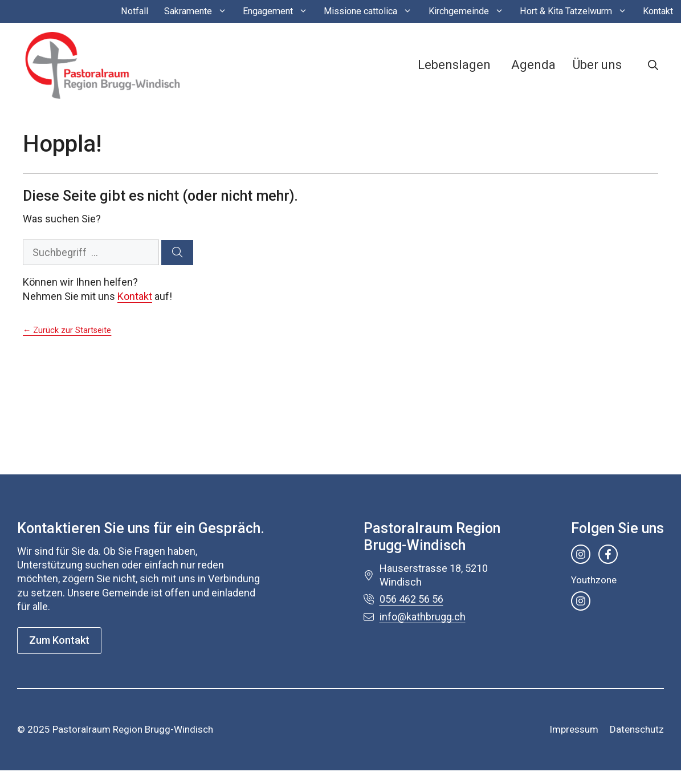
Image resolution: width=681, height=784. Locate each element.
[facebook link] (608, 554)
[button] (653, 65)
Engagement (279, 11)
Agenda (533, 65)
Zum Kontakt (59, 640)
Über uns (597, 65)
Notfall (134, 11)
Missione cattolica (372, 11)
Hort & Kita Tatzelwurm (577, 11)
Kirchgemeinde (470, 11)
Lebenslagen (454, 65)
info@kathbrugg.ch (423, 617)
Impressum (574, 729)
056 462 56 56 (411, 599)
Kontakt (658, 11)
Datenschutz (637, 729)
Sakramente (199, 11)
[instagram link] (581, 554)
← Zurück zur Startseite (67, 330)
